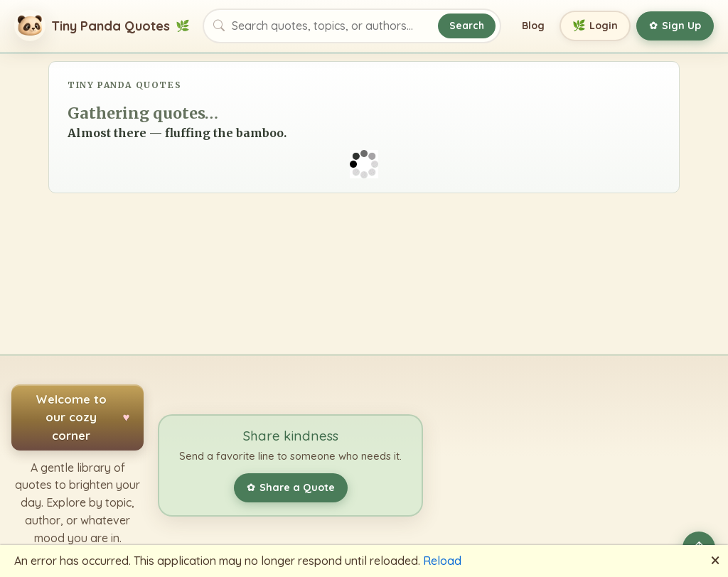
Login (595, 26)
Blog (533, 26)
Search (467, 25)
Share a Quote (291, 487)
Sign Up (675, 26)
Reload (442, 561)
